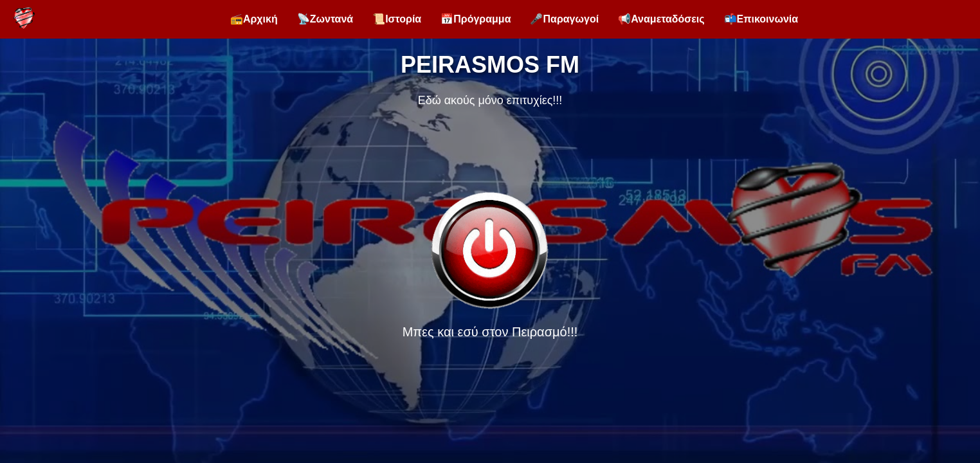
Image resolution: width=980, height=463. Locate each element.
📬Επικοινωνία (761, 19)
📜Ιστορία (397, 19)
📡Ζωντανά (325, 19)
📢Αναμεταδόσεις (661, 19)
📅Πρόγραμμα (476, 19)
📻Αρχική (254, 19)
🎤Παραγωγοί (564, 19)
